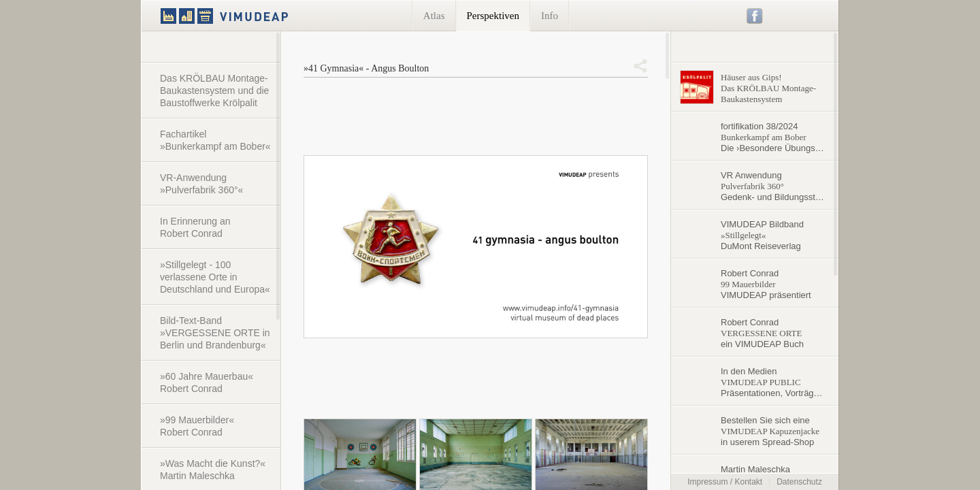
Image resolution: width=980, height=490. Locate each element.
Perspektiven (493, 16)
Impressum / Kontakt (725, 482)
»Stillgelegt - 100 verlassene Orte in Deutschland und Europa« (215, 277)
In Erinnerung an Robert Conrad (195, 227)
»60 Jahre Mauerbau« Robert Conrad (207, 382)
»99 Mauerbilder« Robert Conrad (197, 426)
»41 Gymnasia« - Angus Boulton (366, 68)
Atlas (434, 16)
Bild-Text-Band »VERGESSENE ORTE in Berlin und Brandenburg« (215, 333)
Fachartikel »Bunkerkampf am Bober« (215, 140)
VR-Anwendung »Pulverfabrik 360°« (201, 184)
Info (550, 16)
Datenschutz (799, 482)
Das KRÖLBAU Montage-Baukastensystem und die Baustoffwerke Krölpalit (214, 91)
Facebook (755, 16)
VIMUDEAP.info (250, 16)
